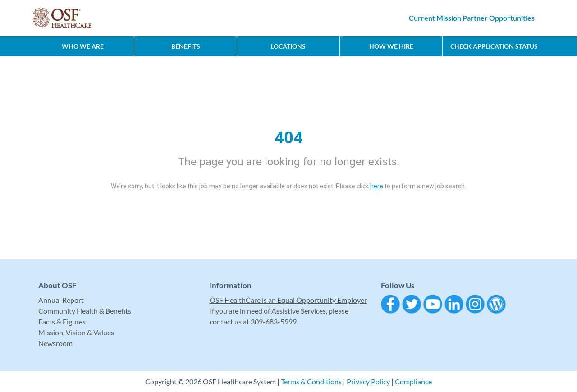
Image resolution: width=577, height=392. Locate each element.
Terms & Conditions (311, 381)
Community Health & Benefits (85, 311)
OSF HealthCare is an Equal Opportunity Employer (288, 300)
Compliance (413, 381)
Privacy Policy (368, 381)
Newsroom (55, 343)
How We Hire (391, 46)
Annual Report (61, 300)
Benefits (186, 46)
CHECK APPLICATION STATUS (494, 46)
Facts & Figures (62, 321)
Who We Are (83, 46)
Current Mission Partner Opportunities (472, 18)
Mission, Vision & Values (76, 332)
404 (289, 138)
